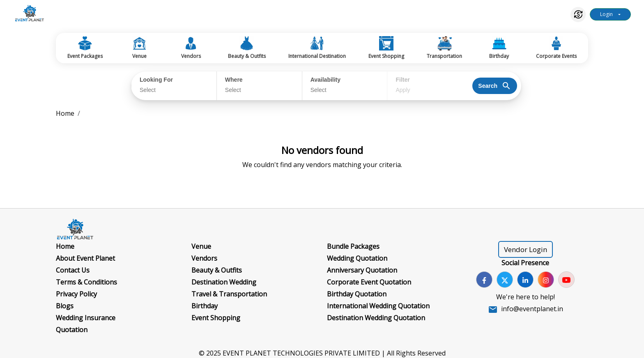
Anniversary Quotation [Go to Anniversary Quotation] (362, 270)
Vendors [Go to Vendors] (204, 258)
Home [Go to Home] (65, 246)
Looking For (156, 80)
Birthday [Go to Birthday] (205, 306)
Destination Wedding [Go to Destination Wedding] (224, 282)
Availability (325, 80)
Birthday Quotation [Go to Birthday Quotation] (357, 294)
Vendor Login (526, 249)
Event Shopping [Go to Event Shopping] (216, 318)
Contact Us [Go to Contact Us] (73, 270)
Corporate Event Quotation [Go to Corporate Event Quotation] (369, 282)
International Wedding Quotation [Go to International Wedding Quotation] (378, 306)
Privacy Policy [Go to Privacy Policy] (76, 294)
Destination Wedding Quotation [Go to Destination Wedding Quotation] (376, 318)
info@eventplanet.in (532, 309)
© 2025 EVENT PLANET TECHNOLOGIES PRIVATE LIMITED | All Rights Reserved (322, 353)
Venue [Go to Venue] (201, 246)
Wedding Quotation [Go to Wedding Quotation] (357, 258)
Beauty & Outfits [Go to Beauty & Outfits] (217, 270)
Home (65, 113)
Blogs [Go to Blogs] (65, 306)
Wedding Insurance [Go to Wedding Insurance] (86, 318)
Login (606, 14)
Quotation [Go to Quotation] (72, 330)
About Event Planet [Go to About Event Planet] (85, 258)
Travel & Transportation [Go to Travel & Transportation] (229, 294)
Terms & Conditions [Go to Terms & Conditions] (86, 282)
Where (234, 80)
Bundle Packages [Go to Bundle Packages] (353, 246)
